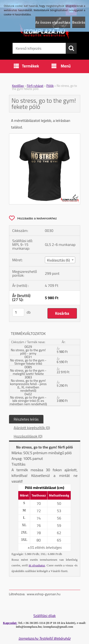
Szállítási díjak (44, 616)
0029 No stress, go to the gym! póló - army (28, 350)
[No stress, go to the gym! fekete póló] (45, 136)
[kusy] (18, 312)
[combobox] (60, 260)
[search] (71, 48)
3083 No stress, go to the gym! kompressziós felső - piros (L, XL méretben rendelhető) (28, 384)
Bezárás (79, 22)
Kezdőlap (18, 86)
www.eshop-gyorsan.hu (44, 594)
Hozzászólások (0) (28, 436)
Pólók (50, 86)
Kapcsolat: (10, 623)
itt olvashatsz (37, 565)
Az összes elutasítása (53, 22)
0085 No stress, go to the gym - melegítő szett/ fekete (28, 370)
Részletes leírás (26, 419)
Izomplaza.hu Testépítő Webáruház (45, 638)
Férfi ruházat (35, 86)
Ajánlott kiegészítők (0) (32, 428)
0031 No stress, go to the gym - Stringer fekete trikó (28, 360)
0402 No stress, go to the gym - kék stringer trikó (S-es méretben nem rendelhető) (28, 399)
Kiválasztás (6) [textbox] (59, 260)
